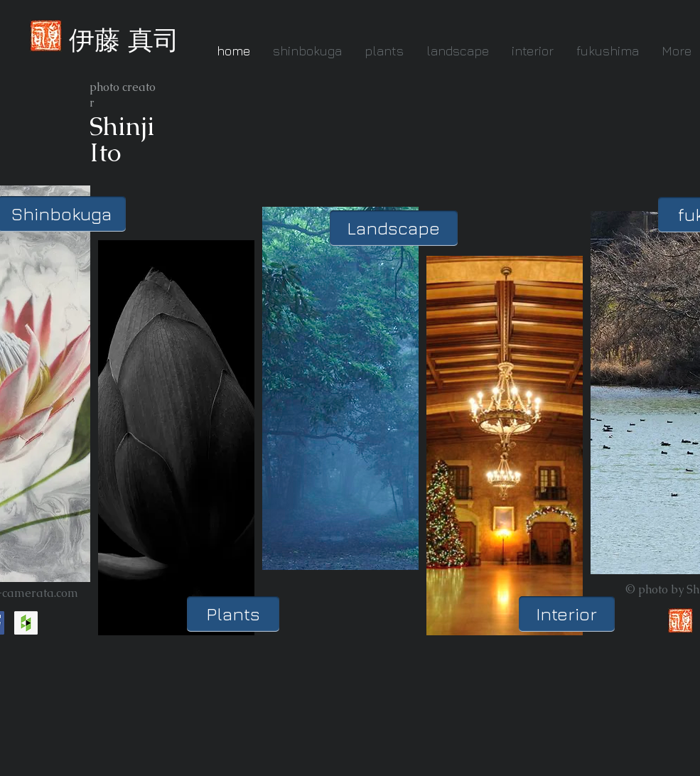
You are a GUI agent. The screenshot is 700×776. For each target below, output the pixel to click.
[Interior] (567, 614)
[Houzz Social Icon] (26, 623)
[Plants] (233, 614)
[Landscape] (394, 228)
